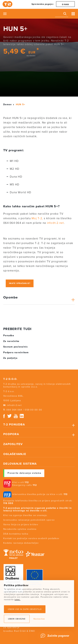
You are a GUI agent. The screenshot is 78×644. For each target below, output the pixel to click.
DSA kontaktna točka (16, 534)
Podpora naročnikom (16, 352)
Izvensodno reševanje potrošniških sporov (29, 520)
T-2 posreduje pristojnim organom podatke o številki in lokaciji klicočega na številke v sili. (38, 509)
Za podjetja (10, 358)
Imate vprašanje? (20, 283)
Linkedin (22, 416)
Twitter (10, 416)
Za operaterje (11, 627)
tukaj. (18, 600)
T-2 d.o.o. (10, 379)
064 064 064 (14, 410)
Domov (7, 104)
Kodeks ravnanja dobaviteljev (21, 543)
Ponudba (9, 335)
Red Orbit (20, 631)
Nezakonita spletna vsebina (20, 529)
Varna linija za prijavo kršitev (21, 524)
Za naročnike (11, 341)
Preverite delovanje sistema (24, 473)
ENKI (32, 631)
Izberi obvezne (17, 619)
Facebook (4, 416)
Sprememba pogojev (43, 4)
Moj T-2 (37, 218)
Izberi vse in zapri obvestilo (25, 609)
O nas (65, 4)
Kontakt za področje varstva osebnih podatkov (31, 538)
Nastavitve (39, 619)
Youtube (16, 416)
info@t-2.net (55, 223)
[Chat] (56, 636)
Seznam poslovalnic (16, 347)
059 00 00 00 (33, 410)
